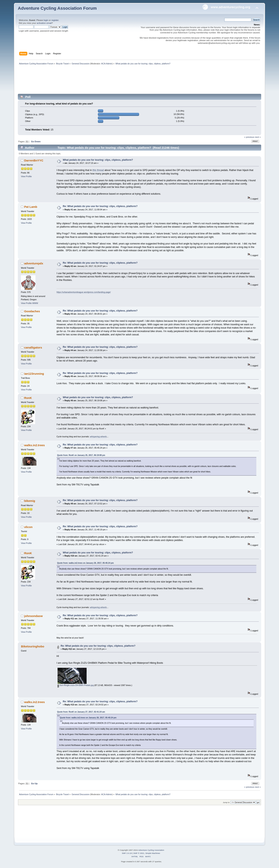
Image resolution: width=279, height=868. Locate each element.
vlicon (28, 527)
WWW (35, 303)
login (46, 20)
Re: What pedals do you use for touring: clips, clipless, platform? (100, 206)
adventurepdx (34, 263)
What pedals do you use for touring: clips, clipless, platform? (98, 160)
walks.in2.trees (35, 445)
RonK (28, 398)
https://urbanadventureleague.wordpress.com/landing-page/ (84, 292)
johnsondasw (34, 616)
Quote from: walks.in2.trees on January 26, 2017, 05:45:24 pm (85, 563)
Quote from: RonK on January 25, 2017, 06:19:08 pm (81, 455)
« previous (249, 137)
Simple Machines (153, 853)
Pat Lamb (31, 207)
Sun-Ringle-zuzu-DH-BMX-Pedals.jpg (76, 685)
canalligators (33, 347)
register (55, 20)
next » (258, 137)
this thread (98, 170)
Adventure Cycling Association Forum (57, 8)
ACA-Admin (107, 64)
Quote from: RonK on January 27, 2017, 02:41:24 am (81, 712)
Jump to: (226, 802)
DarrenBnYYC (34, 160)
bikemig (30, 501)
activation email (44, 23)
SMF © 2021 (139, 853)
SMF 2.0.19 (127, 853)
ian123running (34, 374)
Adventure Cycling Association (151, 850)
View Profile (26, 176)
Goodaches (32, 311)
